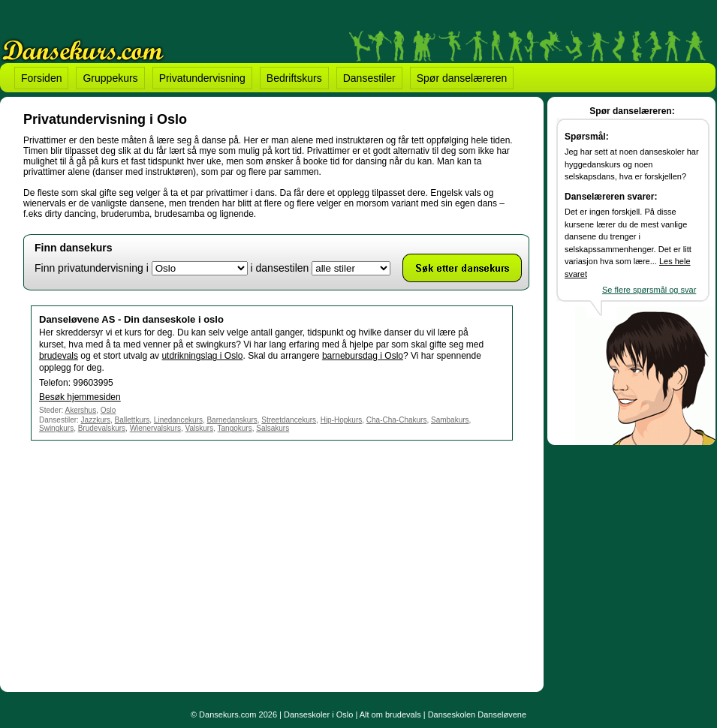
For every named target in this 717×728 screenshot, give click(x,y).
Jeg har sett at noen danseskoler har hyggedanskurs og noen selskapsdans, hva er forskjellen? (632, 164)
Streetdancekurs (289, 420)
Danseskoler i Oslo (318, 714)
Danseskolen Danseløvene (477, 714)
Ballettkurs (133, 420)
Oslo (108, 410)
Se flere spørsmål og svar (649, 290)
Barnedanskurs (232, 420)
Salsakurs (273, 428)
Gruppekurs (110, 78)
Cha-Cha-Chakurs (397, 420)
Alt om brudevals (390, 714)
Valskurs (200, 428)
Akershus (80, 410)
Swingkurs (56, 428)
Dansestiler (369, 78)
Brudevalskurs (102, 428)
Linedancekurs (178, 420)
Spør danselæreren (462, 78)
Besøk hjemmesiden (80, 397)
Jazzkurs (96, 420)
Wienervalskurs (155, 428)
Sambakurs (450, 420)
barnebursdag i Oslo (363, 356)
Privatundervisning (202, 78)
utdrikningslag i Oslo (202, 356)
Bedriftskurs (294, 78)
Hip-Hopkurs (342, 420)
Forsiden (41, 78)
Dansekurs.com (227, 714)
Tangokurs (235, 428)
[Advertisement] (149, 564)
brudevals (59, 356)
